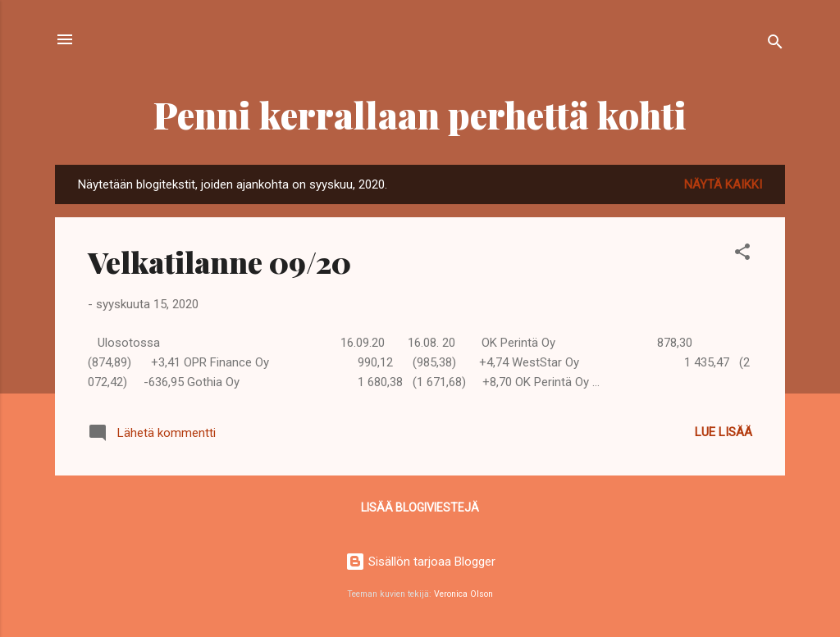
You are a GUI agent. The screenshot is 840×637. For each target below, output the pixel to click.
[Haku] (775, 45)
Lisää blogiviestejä (420, 507)
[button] (742, 255)
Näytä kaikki (723, 184)
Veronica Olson (463, 594)
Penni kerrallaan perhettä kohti (420, 114)
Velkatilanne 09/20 (219, 262)
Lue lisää (724, 432)
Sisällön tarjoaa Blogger (420, 562)
